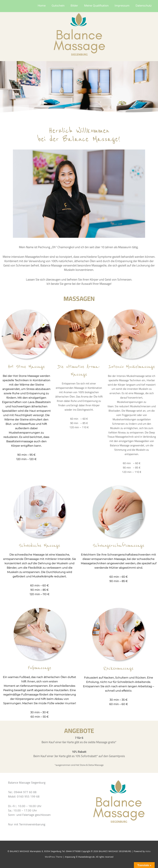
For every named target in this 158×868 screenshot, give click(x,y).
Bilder (74, 6)
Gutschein (58, 6)
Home (42, 6)
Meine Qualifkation (96, 6)
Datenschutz (144, 6)
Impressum (122, 6)
